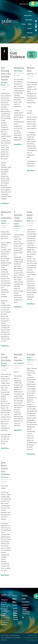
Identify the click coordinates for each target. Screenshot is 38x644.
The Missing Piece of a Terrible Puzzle (6, 74)
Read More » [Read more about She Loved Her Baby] (5, 448)
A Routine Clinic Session (18, 216)
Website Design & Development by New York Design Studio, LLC (30, 638)
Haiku (30, 24)
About (24, 37)
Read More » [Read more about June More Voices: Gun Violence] (5, 575)
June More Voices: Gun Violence (5, 468)
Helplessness (21, 68)
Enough (31, 354)
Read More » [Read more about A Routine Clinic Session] (18, 307)
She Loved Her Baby (6, 357)
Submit (31, 37)
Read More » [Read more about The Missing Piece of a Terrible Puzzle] (5, 203)
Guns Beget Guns (30, 215)
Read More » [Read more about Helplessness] (18, 144)
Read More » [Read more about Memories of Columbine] (5, 346)
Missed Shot (31, 69)
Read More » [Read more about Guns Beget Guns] (31, 304)
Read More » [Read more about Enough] (31, 454)
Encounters (26, 602)
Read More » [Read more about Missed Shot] (31, 170)
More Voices (28, 15)
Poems (24, 24)
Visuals (30, 28)
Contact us (25, 605)
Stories (30, 11)
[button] (32, 41)
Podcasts (30, 33)
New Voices (29, 20)
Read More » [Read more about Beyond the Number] (18, 430)
